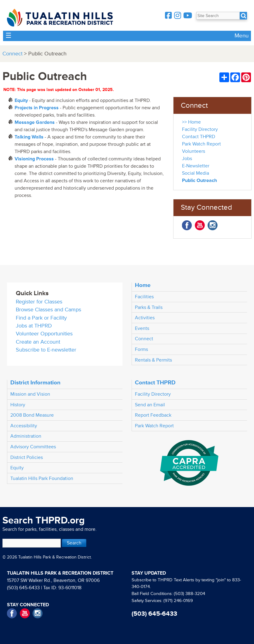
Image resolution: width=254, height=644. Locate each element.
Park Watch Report (201, 144)
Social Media (196, 173)
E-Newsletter (196, 166)
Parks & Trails (149, 307)
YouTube (200, 225)
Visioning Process (34, 159)
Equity (17, 468)
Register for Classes (39, 302)
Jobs (187, 159)
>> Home (191, 122)
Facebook (187, 225)
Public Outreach (199, 180)
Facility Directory (200, 129)
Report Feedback (153, 415)
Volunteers (194, 151)
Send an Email (150, 405)
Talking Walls (29, 137)
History (18, 405)
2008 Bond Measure (32, 415)
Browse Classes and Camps (48, 310)
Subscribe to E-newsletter (46, 350)
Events (142, 328)
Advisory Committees (33, 447)
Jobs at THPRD (34, 326)
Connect (12, 54)
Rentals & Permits (153, 360)
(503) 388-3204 (189, 594)
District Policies (27, 457)
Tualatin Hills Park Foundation (42, 478)
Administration (26, 436)
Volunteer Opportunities (44, 334)
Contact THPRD (199, 137)
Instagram (213, 225)
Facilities (144, 297)
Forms (141, 349)
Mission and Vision (30, 394)
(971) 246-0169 (178, 601)
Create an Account (38, 342)
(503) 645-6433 (23, 588)
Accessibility (24, 426)
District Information (35, 383)
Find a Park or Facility (41, 318)
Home (143, 285)
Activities (145, 318)
